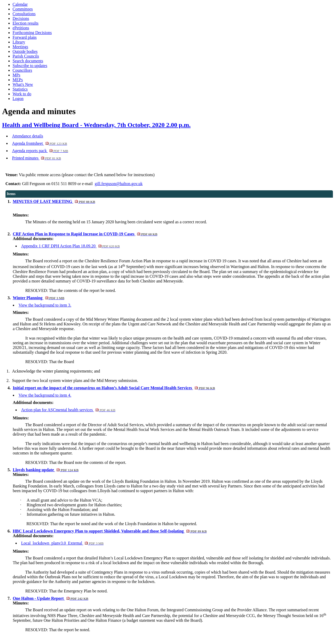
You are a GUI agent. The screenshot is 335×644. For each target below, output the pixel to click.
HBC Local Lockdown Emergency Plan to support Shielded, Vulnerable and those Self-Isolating (110, 531)
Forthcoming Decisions (32, 33)
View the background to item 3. (45, 305)
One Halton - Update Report (51, 598)
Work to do (22, 94)
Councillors (22, 70)
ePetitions (21, 28)
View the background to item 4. (45, 395)
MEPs (18, 80)
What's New (23, 84)
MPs (16, 75)
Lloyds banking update (46, 470)
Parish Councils (26, 56)
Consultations (24, 14)
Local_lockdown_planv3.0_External (62, 543)
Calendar (20, 4)
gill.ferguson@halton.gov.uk (119, 184)
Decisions (21, 18)
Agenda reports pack (40, 151)
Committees (23, 9)
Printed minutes (37, 158)
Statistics (20, 89)
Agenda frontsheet (40, 143)
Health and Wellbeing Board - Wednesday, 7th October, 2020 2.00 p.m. (96, 125)
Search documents (28, 61)
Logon (18, 99)
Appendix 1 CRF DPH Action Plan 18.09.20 (71, 246)
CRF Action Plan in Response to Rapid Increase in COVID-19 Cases (85, 234)
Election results (26, 23)
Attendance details (28, 136)
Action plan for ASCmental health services (68, 410)
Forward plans (25, 37)
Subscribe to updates (30, 66)
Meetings (20, 47)
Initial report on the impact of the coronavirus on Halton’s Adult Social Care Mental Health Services (114, 388)
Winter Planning (39, 298)
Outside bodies (25, 51)
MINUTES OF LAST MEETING (54, 201)
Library (19, 42)
